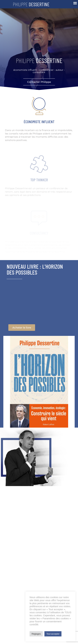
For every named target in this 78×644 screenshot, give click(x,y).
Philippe (31, 4)
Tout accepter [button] (53, 634)
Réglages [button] (36, 634)
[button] (75, 3)
